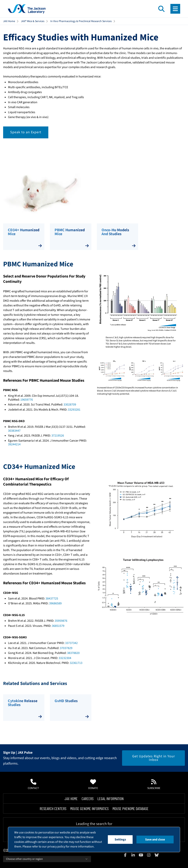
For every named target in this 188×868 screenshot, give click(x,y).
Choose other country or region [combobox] (47, 859)
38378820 (73, 653)
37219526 (58, 436)
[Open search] (161, 9)
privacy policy (56, 847)
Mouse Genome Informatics (89, 808)
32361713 (76, 663)
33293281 (74, 410)
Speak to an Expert (26, 132)
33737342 (71, 643)
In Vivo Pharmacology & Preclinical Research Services (81, 21)
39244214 (14, 444)
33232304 (65, 658)
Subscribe (154, 784)
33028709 (70, 405)
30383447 (14, 431)
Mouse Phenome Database (130, 808)
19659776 (27, 400)
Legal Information (111, 799)
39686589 (55, 603)
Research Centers (53, 808)
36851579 (58, 626)
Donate (93, 784)
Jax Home (71, 799)
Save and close (155, 840)
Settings (120, 840)
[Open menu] (175, 9)
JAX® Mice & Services (33, 21)
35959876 (61, 621)
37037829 (66, 648)
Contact (33, 784)
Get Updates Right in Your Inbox (154, 758)
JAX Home (9, 21)
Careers (88, 799)
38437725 (52, 599)
